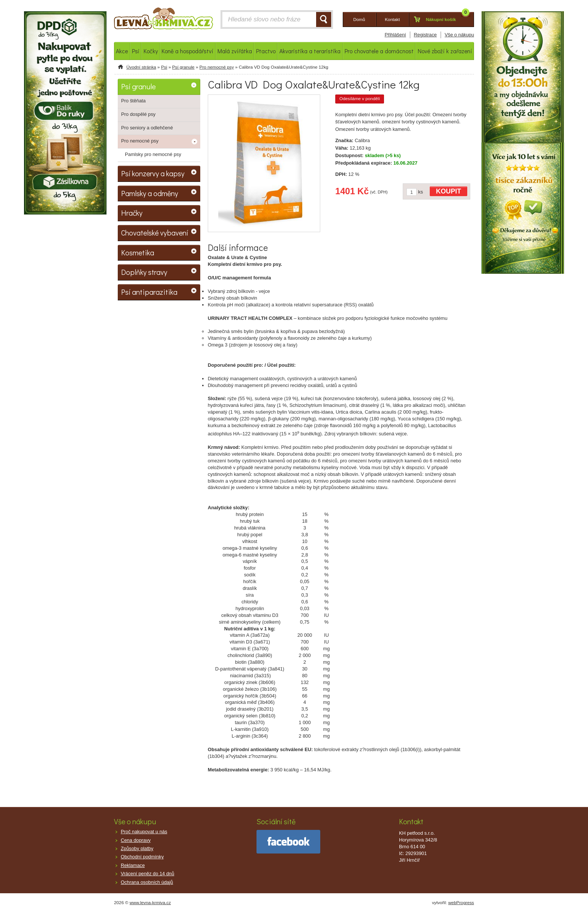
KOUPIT (449, 191)
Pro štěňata (133, 101)
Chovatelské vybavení (155, 232)
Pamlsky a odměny (150, 193)
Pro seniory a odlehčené (147, 128)
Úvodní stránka (141, 67)
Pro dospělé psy (138, 114)
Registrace (425, 35)
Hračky (132, 213)
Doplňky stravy (144, 272)
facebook (288, 842)
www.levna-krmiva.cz (150, 903)
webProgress (461, 903)
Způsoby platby (137, 848)
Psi (164, 67)
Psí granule (183, 67)
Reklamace (133, 865)
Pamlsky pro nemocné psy (153, 154)
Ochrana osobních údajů (147, 882)
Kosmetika (138, 252)
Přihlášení (395, 35)
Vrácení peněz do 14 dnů (148, 874)
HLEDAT (324, 19)
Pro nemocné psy (217, 67)
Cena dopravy (136, 840)
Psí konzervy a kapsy (153, 173)
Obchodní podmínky (142, 857)
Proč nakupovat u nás (144, 832)
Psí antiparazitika (149, 292)
